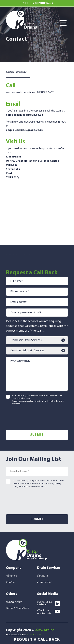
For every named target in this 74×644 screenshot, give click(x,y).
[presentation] (36, 417)
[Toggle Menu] (64, 23)
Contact (11, 582)
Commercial (44, 582)
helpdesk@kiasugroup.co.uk (24, 115)
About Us (11, 576)
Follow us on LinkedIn (49, 603)
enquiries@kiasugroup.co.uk (25, 130)
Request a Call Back (37, 640)
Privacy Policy (14, 602)
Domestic (43, 576)
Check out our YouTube (49, 612)
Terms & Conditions (17, 608)
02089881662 (42, 3)
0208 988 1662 (45, 92)
